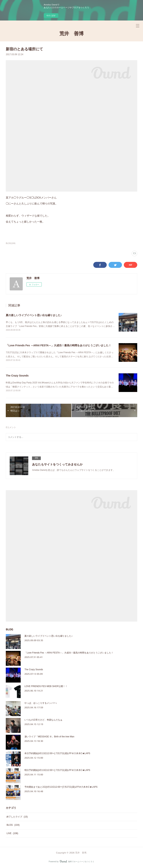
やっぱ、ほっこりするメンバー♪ (41, 703)
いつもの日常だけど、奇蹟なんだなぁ (43, 720)
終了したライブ (17, 817)
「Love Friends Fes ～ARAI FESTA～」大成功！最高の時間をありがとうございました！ (58, 345)
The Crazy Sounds (17, 376)
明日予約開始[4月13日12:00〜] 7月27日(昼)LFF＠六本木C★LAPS (57, 770)
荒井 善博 (71, 34)
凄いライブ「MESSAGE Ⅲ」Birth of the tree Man (49, 737)
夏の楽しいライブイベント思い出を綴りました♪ (34, 315)
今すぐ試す (51, 16)
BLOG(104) (11, 243)
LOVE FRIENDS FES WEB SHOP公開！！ (46, 686)
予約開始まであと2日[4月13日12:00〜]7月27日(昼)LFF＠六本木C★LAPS (61, 787)
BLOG (13, 825)
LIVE (12, 833)
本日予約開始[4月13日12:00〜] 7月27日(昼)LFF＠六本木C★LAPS (57, 753)
